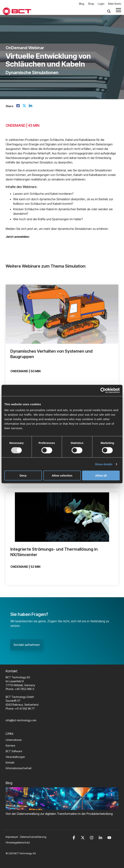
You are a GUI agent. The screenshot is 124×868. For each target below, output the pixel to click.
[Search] (109, 11)
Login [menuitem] (101, 4)
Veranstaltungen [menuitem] (15, 757)
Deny (23, 475)
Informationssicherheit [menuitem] (19, 768)
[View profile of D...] (62, 314)
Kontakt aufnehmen (27, 645)
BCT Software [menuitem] (14, 751)
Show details (104, 464)
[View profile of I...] (62, 517)
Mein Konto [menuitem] (115, 4)
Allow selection (62, 475)
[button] (118, 10)
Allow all (101, 475)
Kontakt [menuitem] (10, 762)
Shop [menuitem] (91, 4)
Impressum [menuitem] (12, 837)
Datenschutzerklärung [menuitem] (33, 837)
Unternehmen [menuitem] (14, 740)
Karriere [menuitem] (10, 746)
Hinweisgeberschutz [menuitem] (18, 842)
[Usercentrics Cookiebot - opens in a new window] (103, 390)
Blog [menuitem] (82, 4)
